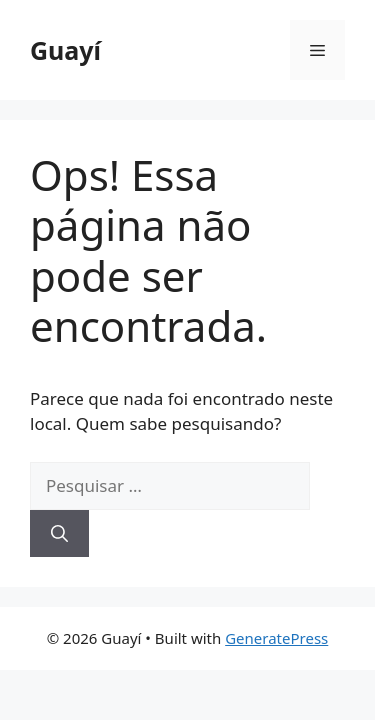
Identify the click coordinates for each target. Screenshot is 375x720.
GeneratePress (276, 638)
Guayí (65, 50)
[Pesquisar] (59, 534)
